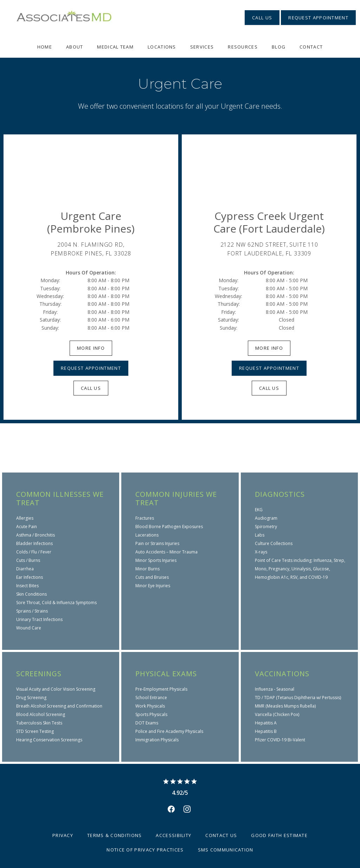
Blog (279, 47)
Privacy (63, 835)
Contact (311, 47)
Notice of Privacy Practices (145, 850)
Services (202, 47)
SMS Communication (226, 850)
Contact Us (221, 835)
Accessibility (173, 835)
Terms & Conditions (114, 835)
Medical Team (115, 47)
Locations (162, 47)
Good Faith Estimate (279, 835)
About (75, 47)
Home (45, 47)
